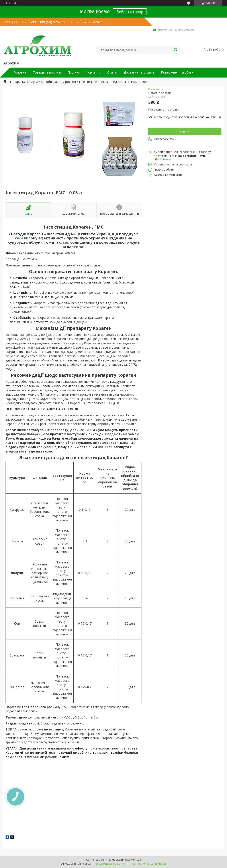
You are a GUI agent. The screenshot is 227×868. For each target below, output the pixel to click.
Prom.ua (136, 860)
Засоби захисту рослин (58, 82)
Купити (185, 131)
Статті (112, 72)
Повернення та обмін (177, 72)
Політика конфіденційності (148, 864)
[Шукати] (176, 50)
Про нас (74, 72)
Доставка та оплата (139, 72)
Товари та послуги (47, 72)
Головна (20, 72)
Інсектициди (88, 82)
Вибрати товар (130, 12)
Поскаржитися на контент (111, 864)
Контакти (93, 72)
